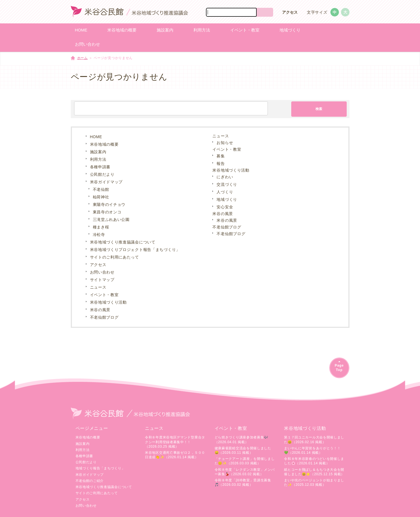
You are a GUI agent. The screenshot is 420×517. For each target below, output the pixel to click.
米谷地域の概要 (104, 144)
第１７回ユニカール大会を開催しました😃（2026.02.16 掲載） (314, 440)
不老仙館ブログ (104, 317)
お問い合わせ (102, 272)
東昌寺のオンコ (107, 212)
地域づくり (227, 200)
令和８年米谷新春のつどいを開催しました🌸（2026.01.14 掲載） (314, 461)
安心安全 (225, 207)
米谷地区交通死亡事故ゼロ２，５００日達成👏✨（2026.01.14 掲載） (175, 455)
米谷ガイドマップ (106, 182)
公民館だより (102, 175)
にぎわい (225, 177)
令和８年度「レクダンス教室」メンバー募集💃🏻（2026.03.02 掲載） (245, 472)
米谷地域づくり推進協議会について (123, 242)
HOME (96, 137)
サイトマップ (102, 280)
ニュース (98, 287)
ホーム (82, 58)
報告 (221, 164)
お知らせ (225, 143)
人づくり (225, 192)
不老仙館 (101, 190)
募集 (221, 156)
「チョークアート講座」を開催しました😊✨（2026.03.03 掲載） (245, 461)
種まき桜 (101, 227)
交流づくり (227, 185)
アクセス (290, 12)
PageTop (339, 368)
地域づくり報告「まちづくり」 (100, 468)
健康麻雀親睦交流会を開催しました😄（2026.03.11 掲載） (243, 450)
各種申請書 (100, 167)
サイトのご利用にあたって (115, 257)
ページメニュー (92, 428)
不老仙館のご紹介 (90, 481)
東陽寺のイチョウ (109, 205)
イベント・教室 (104, 295)
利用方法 (98, 159)
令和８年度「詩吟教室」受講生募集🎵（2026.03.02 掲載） (243, 482)
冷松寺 (99, 235)
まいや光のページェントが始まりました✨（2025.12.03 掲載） (314, 482)
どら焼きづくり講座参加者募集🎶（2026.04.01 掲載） (242, 440)
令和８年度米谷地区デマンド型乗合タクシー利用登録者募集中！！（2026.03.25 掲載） (175, 442)
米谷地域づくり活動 (108, 302)
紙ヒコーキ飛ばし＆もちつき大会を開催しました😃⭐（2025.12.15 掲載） (314, 472)
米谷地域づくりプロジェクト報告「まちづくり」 (135, 250)
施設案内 (98, 152)
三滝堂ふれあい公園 (111, 220)
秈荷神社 (101, 197)
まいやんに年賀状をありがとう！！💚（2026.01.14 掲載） (312, 450)
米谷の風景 (100, 310)
